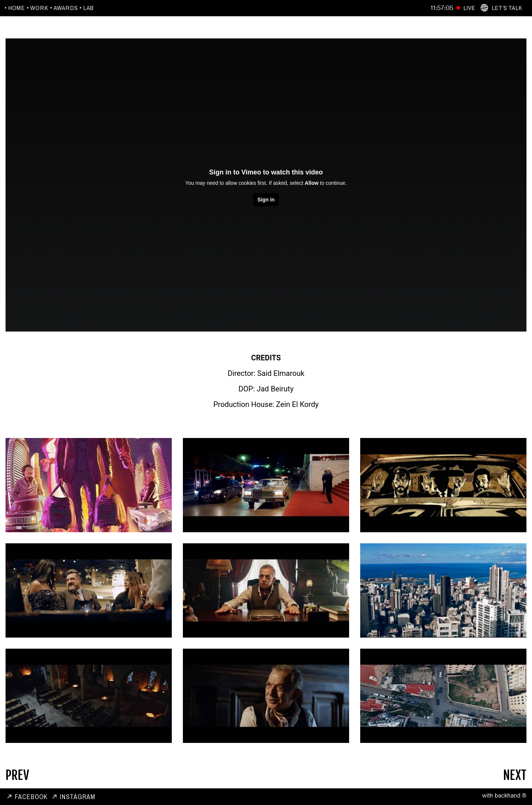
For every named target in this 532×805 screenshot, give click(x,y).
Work (39, 8)
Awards (66, 8)
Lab (88, 8)
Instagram (78, 797)
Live (469, 8)
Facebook (31, 797)
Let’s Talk (507, 8)
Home (17, 8)
